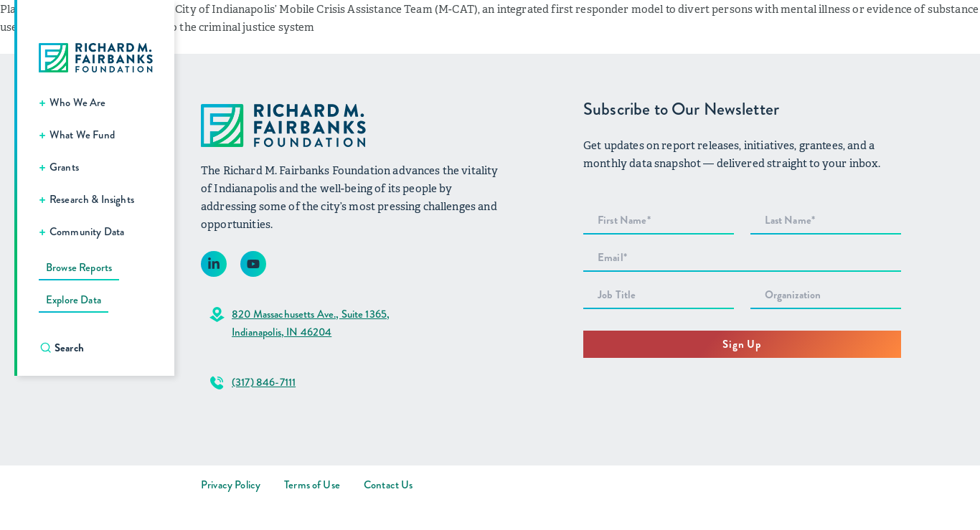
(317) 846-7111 (264, 382)
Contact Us (388, 485)
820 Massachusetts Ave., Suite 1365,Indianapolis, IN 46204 (311, 323)
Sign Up (742, 344)
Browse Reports (79, 268)
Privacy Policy (231, 485)
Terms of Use (312, 485)
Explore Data (74, 300)
